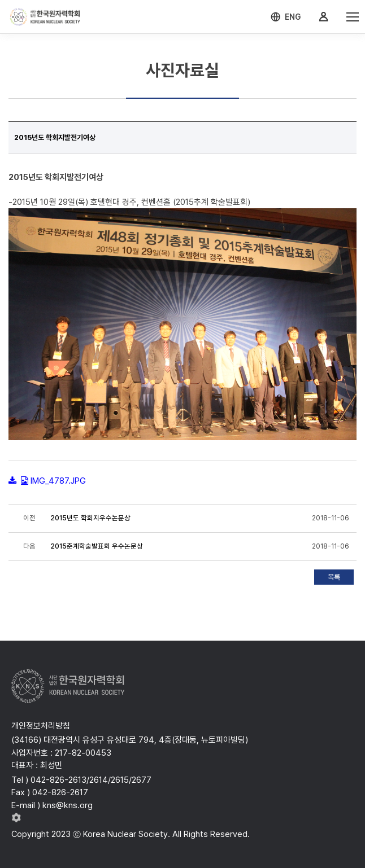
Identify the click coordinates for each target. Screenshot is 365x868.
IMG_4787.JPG (58, 481)
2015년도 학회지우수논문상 (90, 518)
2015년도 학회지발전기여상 (55, 137)
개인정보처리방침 (41, 726)
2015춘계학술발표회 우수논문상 (97, 546)
